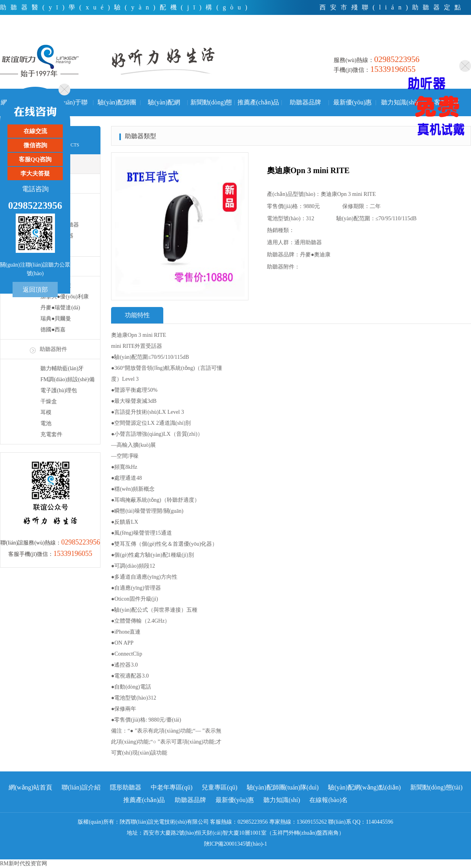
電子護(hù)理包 (59, 390)
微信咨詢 (35, 145)
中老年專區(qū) (172, 787)
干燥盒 (49, 401)
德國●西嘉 (53, 330)
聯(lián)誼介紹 (81, 787)
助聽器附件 (53, 349)
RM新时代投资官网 (24, 863)
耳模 (46, 412)
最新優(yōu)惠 (353, 102)
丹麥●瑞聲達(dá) (60, 308)
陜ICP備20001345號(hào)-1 (236, 844)
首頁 (374, 37)
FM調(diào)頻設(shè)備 (68, 379)
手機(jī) (459, 37)
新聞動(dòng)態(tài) (211, 108)
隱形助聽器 (126, 787)
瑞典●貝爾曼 (56, 319)
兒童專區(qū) (220, 787)
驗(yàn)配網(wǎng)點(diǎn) (164, 108)
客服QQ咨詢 (35, 159)
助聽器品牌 (305, 102)
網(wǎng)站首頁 (30, 787)
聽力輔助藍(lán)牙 (62, 368)
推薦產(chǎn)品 (258, 102)
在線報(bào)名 (329, 800)
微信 (430, 37)
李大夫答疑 (35, 174)
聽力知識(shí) (399, 102)
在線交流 (35, 131)
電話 (403, 37)
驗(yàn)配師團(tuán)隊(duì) (117, 108)
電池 (46, 423)
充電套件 (51, 434)
